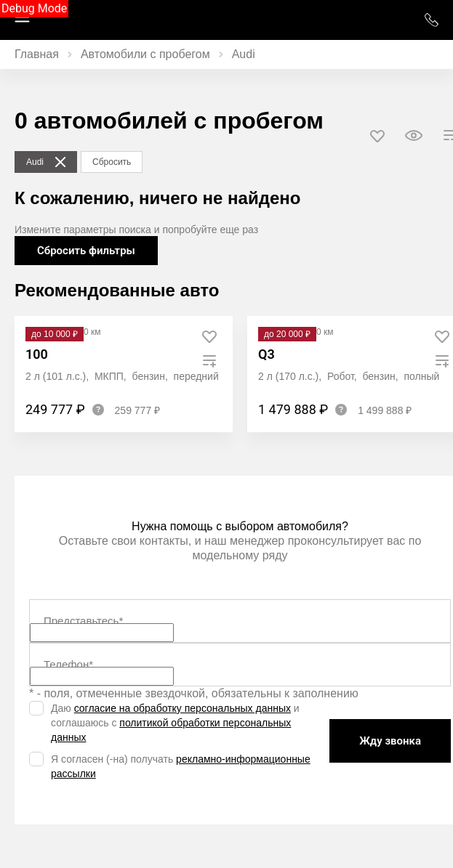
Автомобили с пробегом (145, 54)
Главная (37, 54)
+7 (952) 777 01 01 (431, 20)
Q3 (266, 354)
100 (37, 354)
